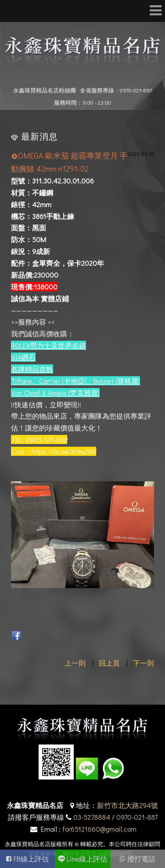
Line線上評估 (87, 859)
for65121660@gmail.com (99, 829)
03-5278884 (92, 817)
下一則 (143, 663)
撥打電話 (141, 859)
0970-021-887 (137, 817)
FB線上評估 (31, 859)
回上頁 (109, 663)
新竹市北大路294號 (127, 805)
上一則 (75, 663)
